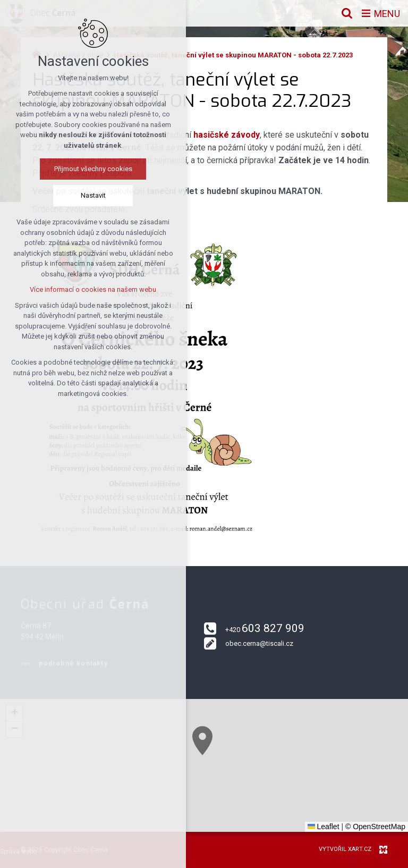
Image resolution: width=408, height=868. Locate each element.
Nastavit (91, 195)
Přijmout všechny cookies (91, 169)
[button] (230, 760)
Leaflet (324, 827)
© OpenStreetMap (375, 827)
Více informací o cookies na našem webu (91, 289)
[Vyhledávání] (347, 13)
